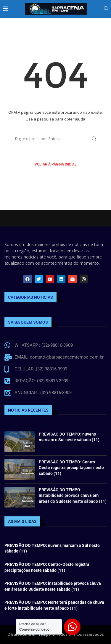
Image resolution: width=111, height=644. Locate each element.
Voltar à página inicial (55, 164)
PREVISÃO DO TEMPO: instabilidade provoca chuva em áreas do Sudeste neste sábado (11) (73, 496)
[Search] (106, 9)
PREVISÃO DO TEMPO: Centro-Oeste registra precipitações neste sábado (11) (71, 468)
